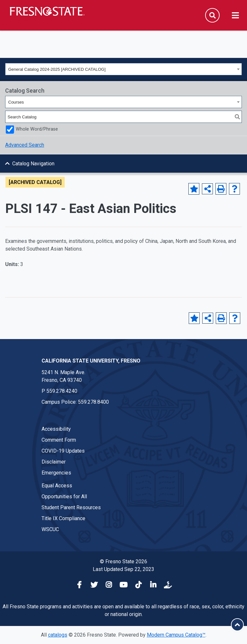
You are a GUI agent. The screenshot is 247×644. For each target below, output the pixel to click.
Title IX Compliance (63, 518)
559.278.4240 (62, 391)
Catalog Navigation (33, 164)
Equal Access (57, 486)
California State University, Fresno (91, 361)
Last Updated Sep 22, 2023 (123, 569)
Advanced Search (25, 145)
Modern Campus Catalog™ (176, 635)
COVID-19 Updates (63, 451)
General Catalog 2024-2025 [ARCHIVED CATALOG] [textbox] (57, 69)
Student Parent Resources (71, 507)
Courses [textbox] (16, 102)
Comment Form (59, 440)
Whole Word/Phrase (37, 129)
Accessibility (56, 429)
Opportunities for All (64, 497)
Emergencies (56, 473)
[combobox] (123, 69)
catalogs (58, 635)
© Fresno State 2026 (123, 561)
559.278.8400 (93, 402)
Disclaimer (54, 462)
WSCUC (50, 529)
